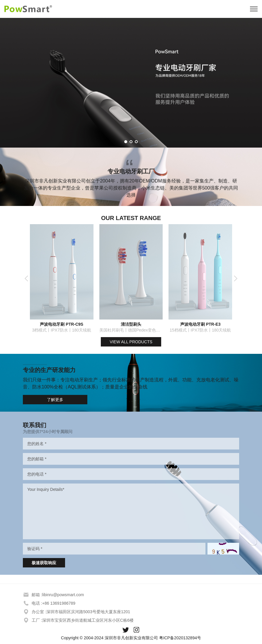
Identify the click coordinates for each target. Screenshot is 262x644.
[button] (126, 142)
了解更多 (55, 400)
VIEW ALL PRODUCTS (131, 342)
